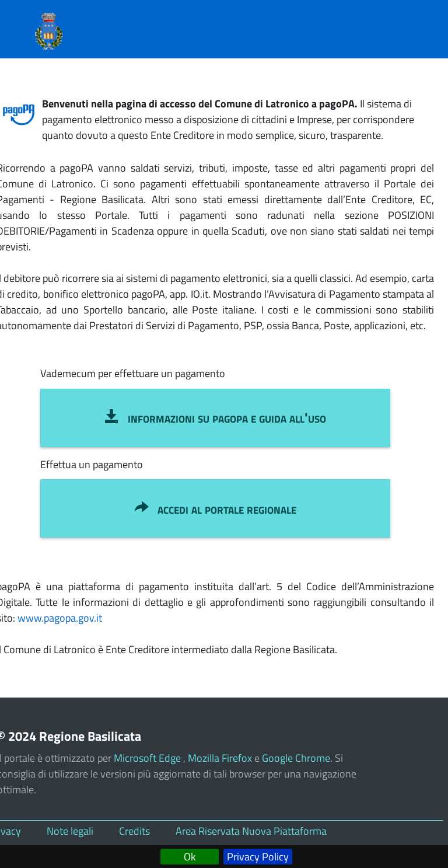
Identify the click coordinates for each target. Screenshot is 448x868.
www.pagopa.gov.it (60, 618)
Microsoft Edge (148, 758)
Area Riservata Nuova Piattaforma (251, 831)
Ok (190, 857)
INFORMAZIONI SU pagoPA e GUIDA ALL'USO (216, 417)
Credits (134, 831)
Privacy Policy (258, 857)
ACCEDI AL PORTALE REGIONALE (216, 508)
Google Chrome (296, 758)
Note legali (70, 831)
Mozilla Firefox (220, 758)
